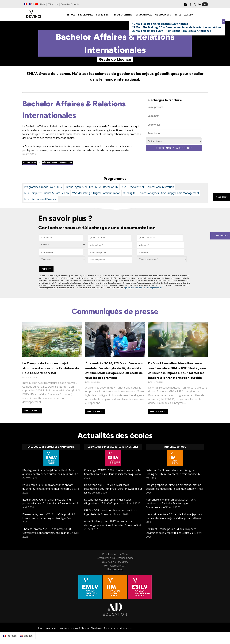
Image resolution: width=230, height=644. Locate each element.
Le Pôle (71, 15)
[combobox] (109, 238)
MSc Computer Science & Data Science (47, 193)
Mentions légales (125, 628)
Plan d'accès (97, 628)
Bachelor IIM (111, 187)
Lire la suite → (32, 411)
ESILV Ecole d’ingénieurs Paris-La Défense (113, 447)
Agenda (189, 15)
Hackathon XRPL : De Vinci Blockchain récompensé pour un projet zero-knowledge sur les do (113, 489)
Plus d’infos (29, 163)
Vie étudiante (163, 15)
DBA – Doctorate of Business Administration (147, 187)
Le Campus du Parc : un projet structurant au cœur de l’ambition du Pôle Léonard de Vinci (51, 368)
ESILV (50, 4)
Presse (177, 15)
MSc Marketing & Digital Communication (96, 193)
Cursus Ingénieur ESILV (79, 187)
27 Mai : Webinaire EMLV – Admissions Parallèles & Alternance (172, 31)
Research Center (122, 15)
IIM (57, 4)
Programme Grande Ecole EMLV (43, 187)
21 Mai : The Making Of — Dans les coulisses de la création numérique (177, 27)
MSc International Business (41, 199)
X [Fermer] (223, 21)
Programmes (86, 15)
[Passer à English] (26, 636)
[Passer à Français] (10, 636)
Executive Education (71, 4)
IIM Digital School (175, 447)
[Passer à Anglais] (31, 4)
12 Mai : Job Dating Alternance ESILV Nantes (160, 24)
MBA (98, 187)
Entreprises (103, 15)
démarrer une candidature (57, 163)
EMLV (43, 4)
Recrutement (115, 569)
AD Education (83, 628)
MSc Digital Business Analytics (141, 193)
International (143, 15)
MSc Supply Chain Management (180, 193)
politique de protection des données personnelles (143, 288)
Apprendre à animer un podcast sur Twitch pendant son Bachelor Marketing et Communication (171, 503)
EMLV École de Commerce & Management (51, 447)
